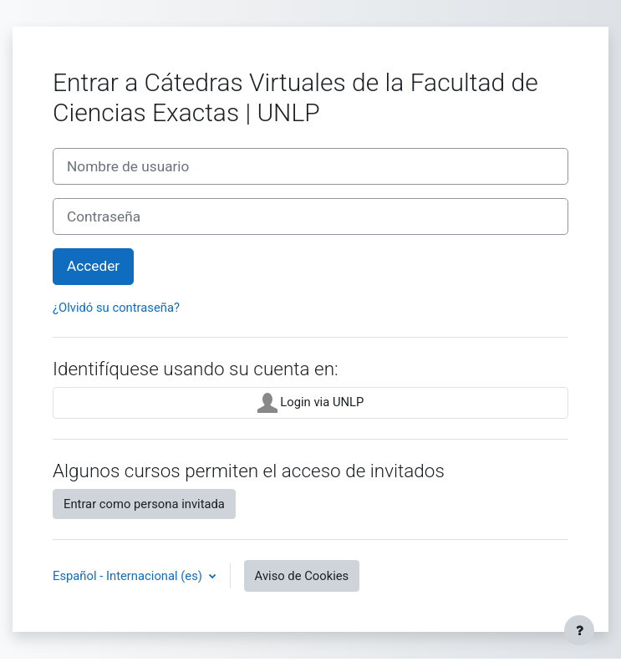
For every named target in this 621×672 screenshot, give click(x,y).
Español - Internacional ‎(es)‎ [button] (129, 576)
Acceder (93, 266)
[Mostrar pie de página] (579, 630)
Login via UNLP (311, 403)
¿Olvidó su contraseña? (116, 308)
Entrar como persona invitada (144, 504)
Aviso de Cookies (302, 576)
